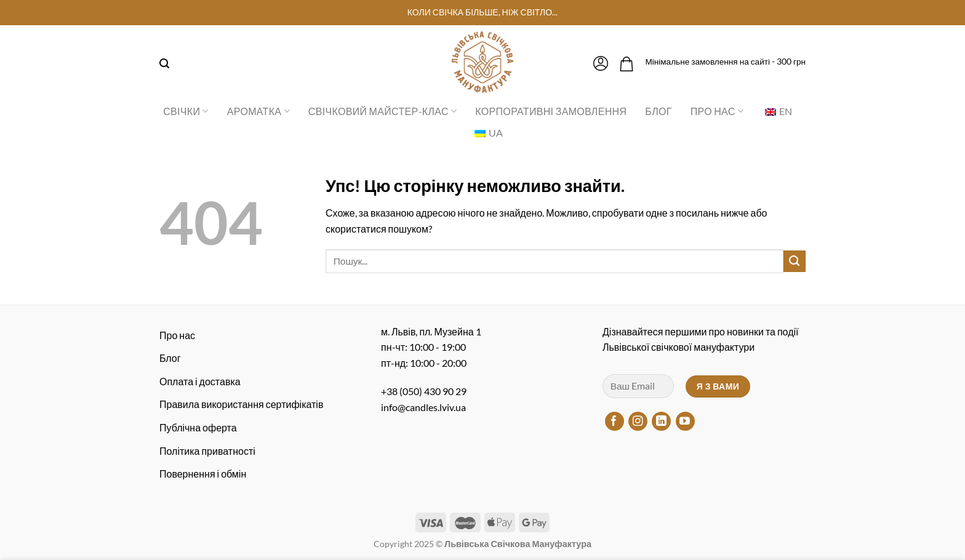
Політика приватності (207, 451)
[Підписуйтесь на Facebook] (615, 421)
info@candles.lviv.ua (423, 407)
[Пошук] (164, 64)
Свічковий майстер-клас (383, 111)
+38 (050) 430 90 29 (424, 391)
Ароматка (258, 111)
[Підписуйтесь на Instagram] (638, 421)
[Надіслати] (795, 262)
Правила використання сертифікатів (241, 404)
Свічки (186, 111)
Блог (658, 111)
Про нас (717, 111)
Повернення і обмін (203, 474)
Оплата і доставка (200, 381)
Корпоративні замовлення (551, 111)
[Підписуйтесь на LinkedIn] (661, 421)
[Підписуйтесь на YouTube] (685, 421)
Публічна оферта (198, 427)
